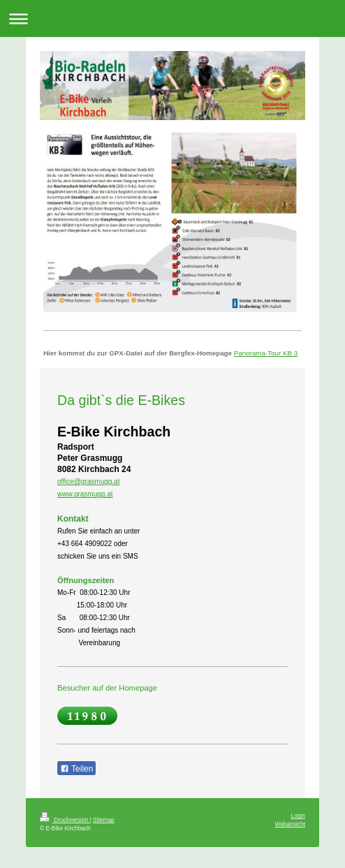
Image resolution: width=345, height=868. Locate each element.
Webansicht (290, 824)
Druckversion (65, 820)
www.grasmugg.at (85, 494)
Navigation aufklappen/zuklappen (172, 19)
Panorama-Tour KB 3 (266, 353)
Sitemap (104, 820)
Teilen (76, 769)
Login (299, 816)
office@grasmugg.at (88, 481)
